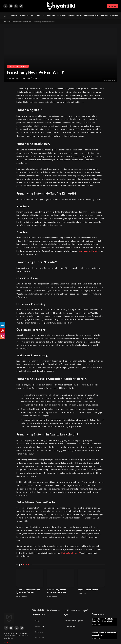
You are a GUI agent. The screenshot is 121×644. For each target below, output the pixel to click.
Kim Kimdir (104, 16)
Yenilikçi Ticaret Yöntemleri (22, 22)
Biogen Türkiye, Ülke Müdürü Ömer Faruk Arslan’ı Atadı (103, 620)
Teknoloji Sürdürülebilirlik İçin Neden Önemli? (28, 591)
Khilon (9, 643)
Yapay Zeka (51, 16)
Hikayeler (61, 16)
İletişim (38, 621)
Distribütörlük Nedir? (71, 553)
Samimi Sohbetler (75, 16)
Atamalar (114, 16)
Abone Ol (112, 6)
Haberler (14, 16)
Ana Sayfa (7, 22)
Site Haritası (40, 638)
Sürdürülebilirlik (91, 16)
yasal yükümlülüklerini (88, 251)
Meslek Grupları (27, 16)
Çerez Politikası (70, 626)
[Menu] (5, 16)
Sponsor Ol (40, 626)
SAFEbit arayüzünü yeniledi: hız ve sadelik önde (104, 634)
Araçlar (40, 16)
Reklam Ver (39, 632)
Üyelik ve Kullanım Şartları (74, 621)
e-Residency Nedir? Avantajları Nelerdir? (57, 591)
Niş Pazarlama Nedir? (88, 590)
